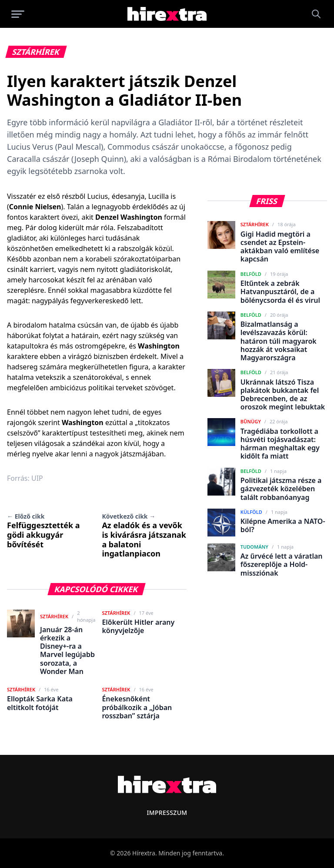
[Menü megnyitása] (18, 14)
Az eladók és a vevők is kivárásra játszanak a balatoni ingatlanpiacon (144, 535)
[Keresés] (316, 14)
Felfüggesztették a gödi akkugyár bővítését (43, 531)
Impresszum (167, 813)
